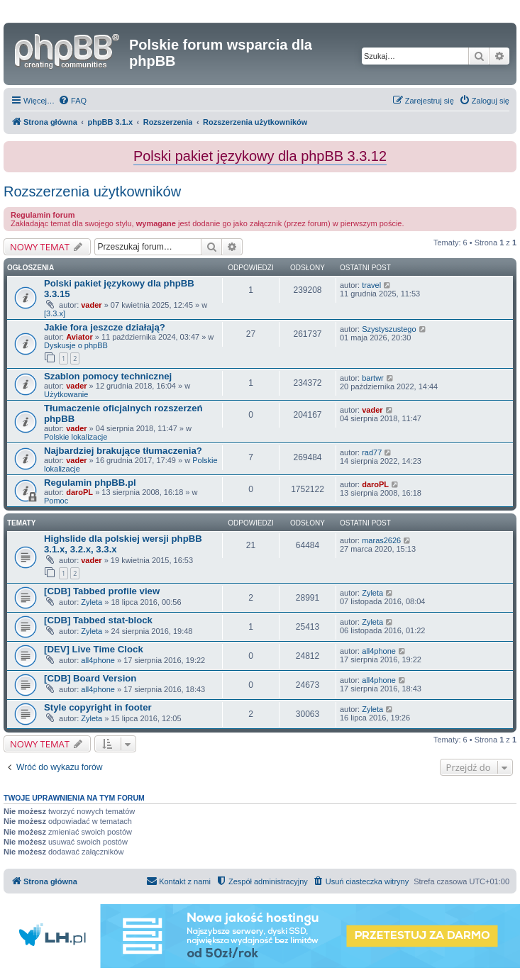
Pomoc (56, 501)
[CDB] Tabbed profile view (102, 591)
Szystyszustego (389, 329)
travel (371, 285)
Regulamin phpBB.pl (90, 483)
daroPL (79, 492)
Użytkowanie (66, 394)
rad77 (372, 452)
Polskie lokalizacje (76, 437)
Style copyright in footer (98, 707)
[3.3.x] (55, 313)
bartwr (373, 378)
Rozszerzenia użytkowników (92, 191)
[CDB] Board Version (90, 678)
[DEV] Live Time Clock (94, 649)
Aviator (79, 337)
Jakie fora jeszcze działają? (105, 327)
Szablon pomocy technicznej (108, 376)
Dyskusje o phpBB (76, 345)
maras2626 (381, 540)
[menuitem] (72, 101)
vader (91, 305)
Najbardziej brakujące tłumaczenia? (123, 451)
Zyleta (92, 602)
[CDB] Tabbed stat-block (98, 620)
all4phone (98, 660)
